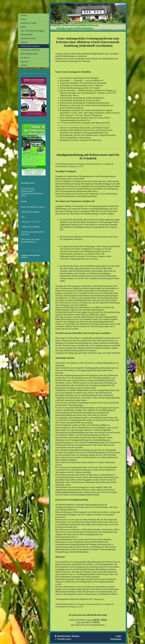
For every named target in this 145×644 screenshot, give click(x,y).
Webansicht (116, 639)
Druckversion (63, 636)
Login (118, 636)
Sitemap (75, 636)
